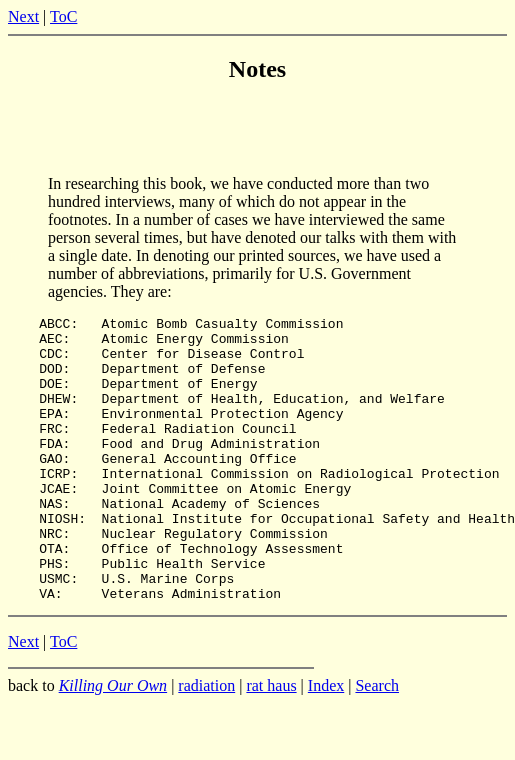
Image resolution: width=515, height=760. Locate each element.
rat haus (271, 742)
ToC (63, 16)
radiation (206, 742)
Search (377, 742)
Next (23, 16)
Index (326, 742)
